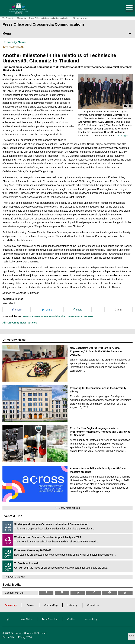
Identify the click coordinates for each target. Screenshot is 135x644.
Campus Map (51, 605)
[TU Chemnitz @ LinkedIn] (78, 593)
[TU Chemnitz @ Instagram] (62, 593)
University (72, 605)
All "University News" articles (20, 323)
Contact (30, 605)
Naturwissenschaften (35, 316)
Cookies (71, 619)
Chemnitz (92, 605)
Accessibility (91, 619)
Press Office (9, 637)
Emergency (11, 605)
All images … (124, 136)
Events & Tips (12, 516)
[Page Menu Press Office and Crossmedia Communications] (67, 34)
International (75, 316)
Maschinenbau (58, 316)
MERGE (88, 316)
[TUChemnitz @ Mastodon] (109, 593)
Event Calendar (16, 577)
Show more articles (69, 508)
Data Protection (50, 619)
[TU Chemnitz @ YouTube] (125, 593)
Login (7, 619)
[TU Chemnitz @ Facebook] (46, 593)
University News (14, 42)
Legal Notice (26, 619)
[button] (126, 8)
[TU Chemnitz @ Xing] (94, 593)
